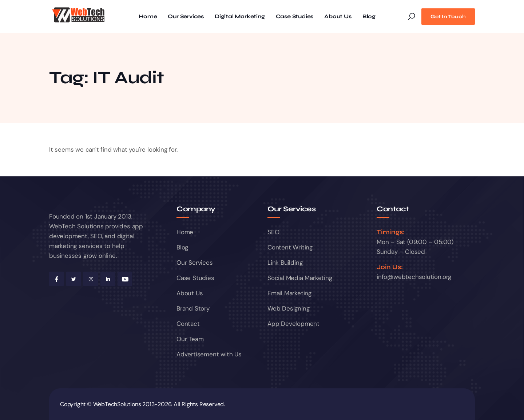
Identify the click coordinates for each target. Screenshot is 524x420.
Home (148, 17)
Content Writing (290, 247)
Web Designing (288, 308)
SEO (273, 232)
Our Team (190, 339)
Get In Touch (448, 17)
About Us (338, 17)
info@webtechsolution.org (414, 277)
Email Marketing (289, 293)
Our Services (186, 17)
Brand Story (193, 308)
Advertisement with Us (209, 354)
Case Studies (295, 17)
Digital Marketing (240, 17)
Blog (369, 17)
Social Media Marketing (300, 278)
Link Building (285, 263)
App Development (293, 324)
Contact (188, 324)
